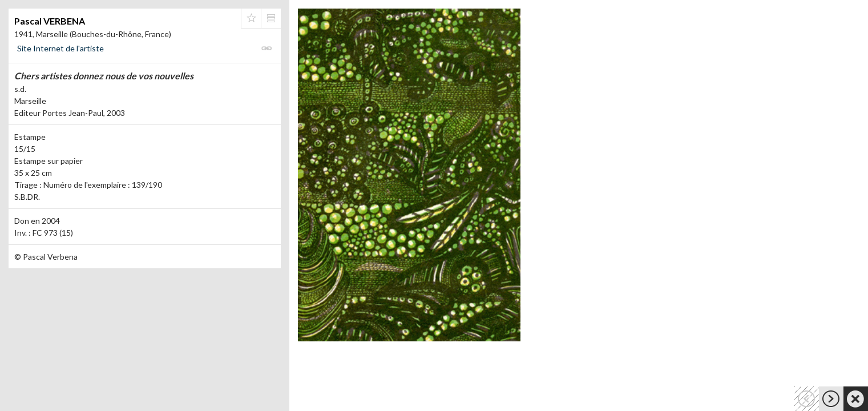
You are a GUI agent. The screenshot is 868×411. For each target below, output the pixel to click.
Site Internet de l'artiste (60, 48)
